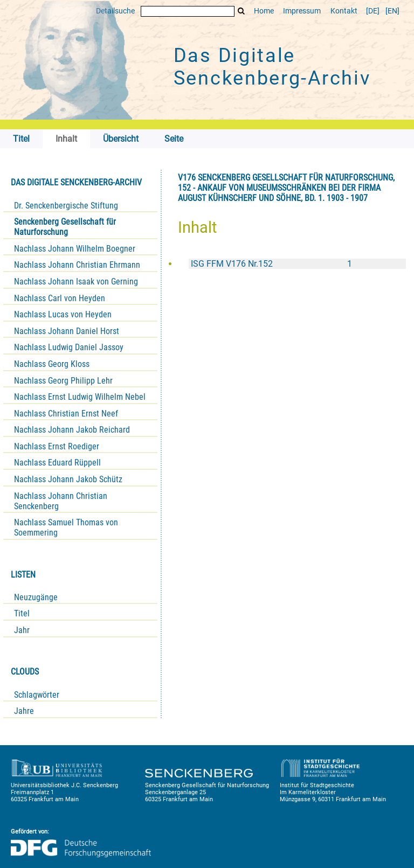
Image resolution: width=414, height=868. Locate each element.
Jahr (22, 630)
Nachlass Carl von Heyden (60, 298)
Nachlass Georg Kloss (52, 364)
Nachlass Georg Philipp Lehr (63, 381)
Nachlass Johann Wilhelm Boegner (75, 249)
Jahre (24, 711)
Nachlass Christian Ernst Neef (66, 414)
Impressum (302, 11)
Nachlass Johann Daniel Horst (67, 331)
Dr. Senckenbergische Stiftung (66, 206)
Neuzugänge (36, 597)
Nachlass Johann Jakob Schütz (68, 479)
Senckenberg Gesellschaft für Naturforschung (65, 227)
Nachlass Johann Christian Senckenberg (61, 501)
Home (264, 11)
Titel (22, 613)
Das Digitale (272, 67)
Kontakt (344, 11)
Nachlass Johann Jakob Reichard (72, 430)
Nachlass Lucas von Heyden (63, 314)
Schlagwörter (37, 695)
